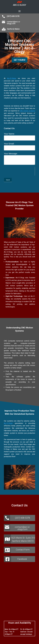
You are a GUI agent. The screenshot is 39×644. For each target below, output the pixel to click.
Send (8, 180)
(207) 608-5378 (13, 16)
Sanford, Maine (13, 29)
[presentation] (19, 171)
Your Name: (9, 134)
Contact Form (23, 550)
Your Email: (9, 144)
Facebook (22, 559)
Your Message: (11, 154)
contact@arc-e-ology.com (14, 23)
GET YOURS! (20, 60)
